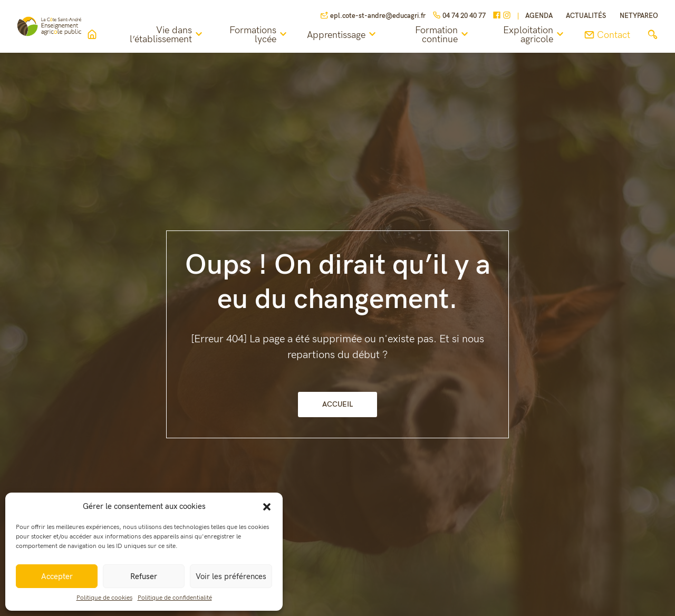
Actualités (586, 16)
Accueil (337, 404)
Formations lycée (273, 35)
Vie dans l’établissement (187, 35)
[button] (267, 506)
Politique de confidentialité (175, 598)
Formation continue (450, 35)
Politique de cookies (104, 598)
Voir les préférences (231, 576)
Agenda (539, 16)
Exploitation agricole (535, 35)
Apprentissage (357, 35)
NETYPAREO (639, 16)
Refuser (144, 576)
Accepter (57, 576)
